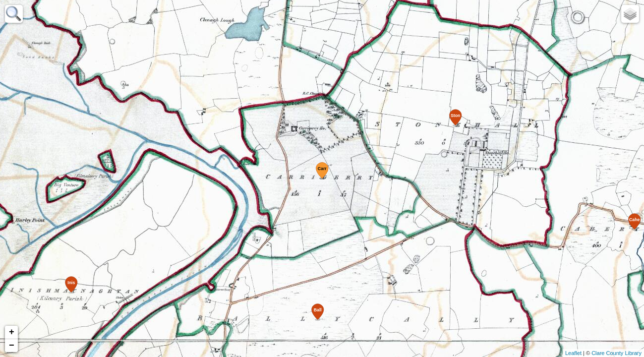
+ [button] (12, 332)
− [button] (12, 346)
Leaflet (573, 353)
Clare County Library (616, 353)
